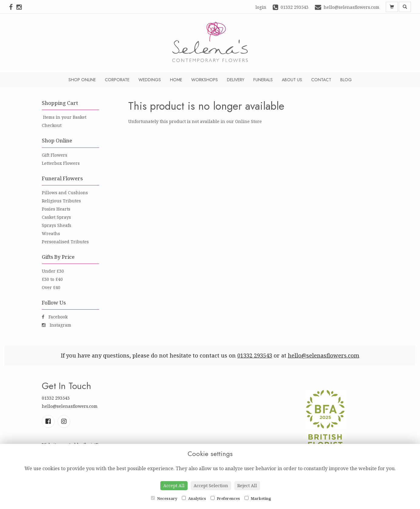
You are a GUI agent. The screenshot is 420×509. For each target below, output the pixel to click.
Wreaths (51, 233)
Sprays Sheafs (57, 225)
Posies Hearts (56, 209)
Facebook (55, 317)
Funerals (263, 80)
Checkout (52, 125)
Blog (346, 80)
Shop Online (82, 80)
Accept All (174, 486)
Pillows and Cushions (65, 193)
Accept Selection (211, 486)
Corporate (117, 80)
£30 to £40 (52, 279)
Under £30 (53, 271)
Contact (321, 80)
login (261, 7)
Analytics (194, 499)
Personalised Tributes (65, 242)
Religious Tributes (61, 201)
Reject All (247, 486)
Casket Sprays (56, 217)
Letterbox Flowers (61, 163)
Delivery (236, 80)
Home (176, 80)
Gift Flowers (55, 155)
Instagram (57, 325)
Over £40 (51, 287)
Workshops (205, 80)
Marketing (258, 499)
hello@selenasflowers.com (324, 355)
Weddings (150, 80)
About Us (292, 80)
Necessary (164, 499)
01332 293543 (255, 355)
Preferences (225, 499)
